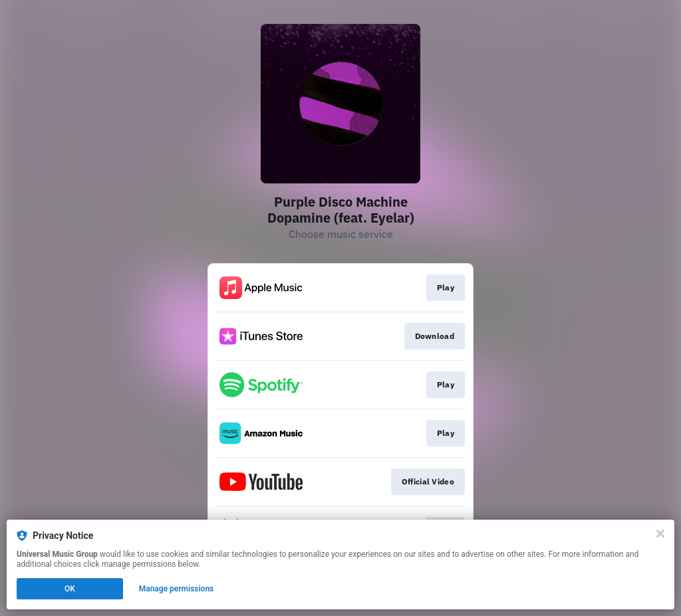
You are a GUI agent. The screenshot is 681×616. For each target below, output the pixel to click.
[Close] (660, 534)
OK (70, 589)
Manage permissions (177, 589)
